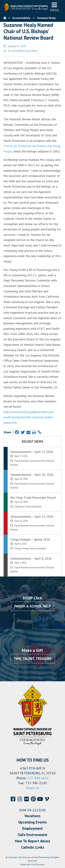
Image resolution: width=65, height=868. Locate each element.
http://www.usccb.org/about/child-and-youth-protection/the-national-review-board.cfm (29, 417)
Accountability (16, 51)
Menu (55, 7)
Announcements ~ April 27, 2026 (32, 452)
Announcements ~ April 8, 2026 (31, 558)
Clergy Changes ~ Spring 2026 (30, 539)
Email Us (32, 788)
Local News (31, 51)
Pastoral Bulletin (33, 507)
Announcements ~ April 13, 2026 (32, 517)
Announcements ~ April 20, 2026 (32, 475)
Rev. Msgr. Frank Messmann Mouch (33, 497)
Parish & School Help (32, 606)
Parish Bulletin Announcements (30, 461)
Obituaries (19, 507)
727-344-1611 (38, 778)
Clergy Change (22, 548)
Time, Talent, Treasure (33, 659)
